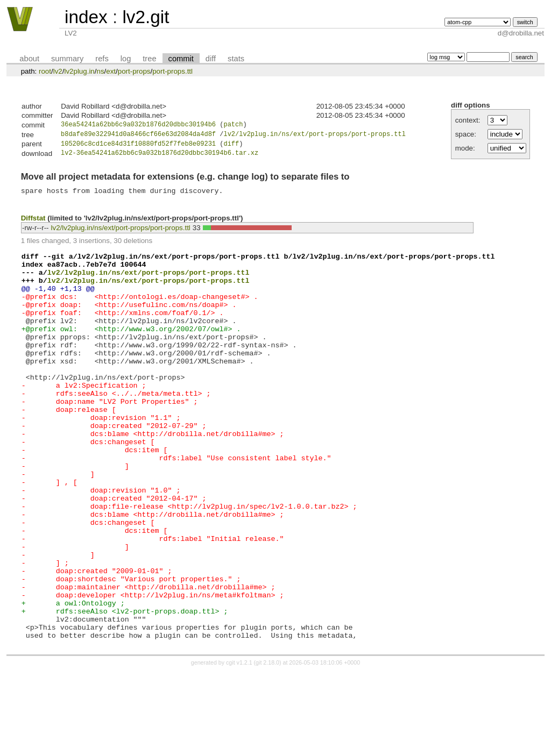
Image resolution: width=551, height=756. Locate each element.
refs (102, 59)
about (29, 59)
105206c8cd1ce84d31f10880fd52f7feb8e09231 (138, 147)
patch (233, 126)
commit (181, 59)
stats (236, 59)
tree (149, 59)
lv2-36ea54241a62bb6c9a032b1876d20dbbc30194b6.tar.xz (160, 157)
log (126, 59)
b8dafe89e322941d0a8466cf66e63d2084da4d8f (138, 136)
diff (211, 59)
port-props (134, 71)
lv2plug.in (79, 71)
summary (67, 59)
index (86, 17)
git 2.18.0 (267, 746)
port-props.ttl (172, 71)
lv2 (58, 71)
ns (100, 71)
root (45, 71)
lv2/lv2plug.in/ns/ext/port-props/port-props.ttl (314, 136)
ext (111, 71)
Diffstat (33, 224)
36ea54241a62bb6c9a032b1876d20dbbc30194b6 (138, 126)
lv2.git (146, 17)
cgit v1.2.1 (239, 746)
